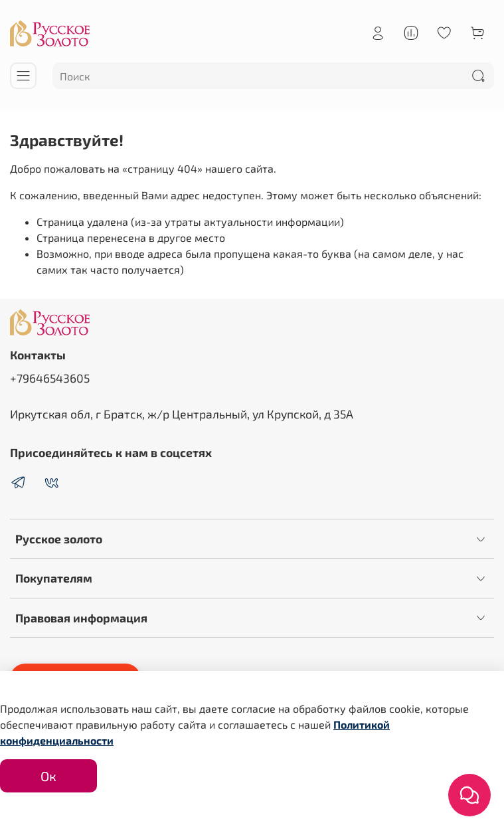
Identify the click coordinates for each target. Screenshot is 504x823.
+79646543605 (50, 378)
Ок (48, 776)
